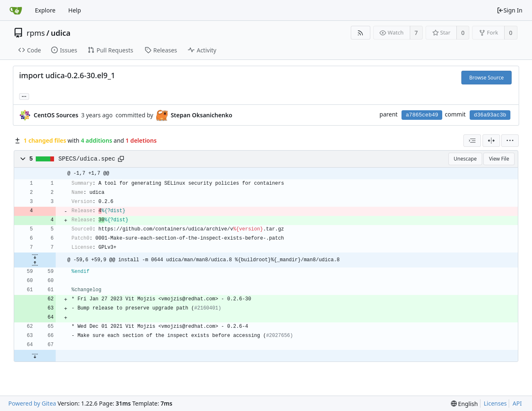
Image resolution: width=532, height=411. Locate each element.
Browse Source (486, 78)
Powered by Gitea (32, 403)
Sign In (510, 10)
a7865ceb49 (422, 115)
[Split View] (491, 141)
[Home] (16, 10)
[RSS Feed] (361, 33)
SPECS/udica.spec (87, 159)
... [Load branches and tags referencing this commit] (24, 96)
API (517, 403)
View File (499, 159)
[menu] (510, 141)
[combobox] (472, 141)
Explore (45, 10)
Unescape (465, 159)
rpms (36, 33)
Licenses (495, 403)
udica (60, 33)
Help (75, 10)
